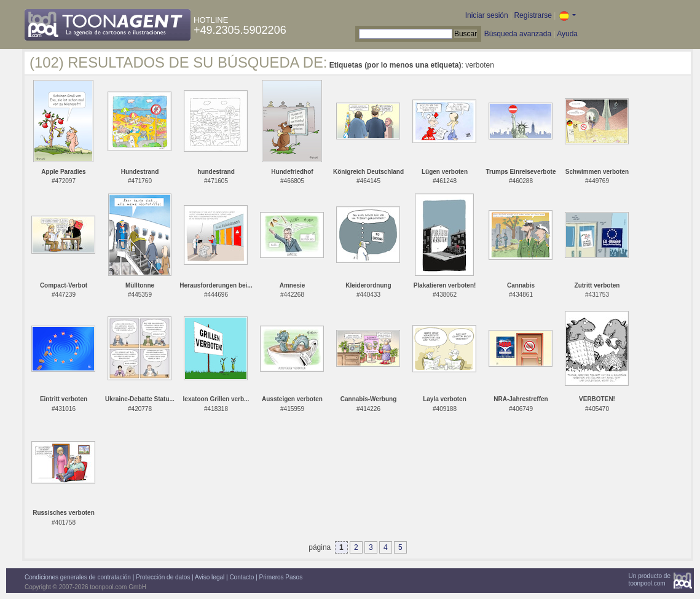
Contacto (242, 577)
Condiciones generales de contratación (78, 577)
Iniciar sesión (487, 15)
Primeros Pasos (281, 577)
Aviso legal (210, 577)
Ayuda (567, 34)
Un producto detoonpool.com (650, 580)
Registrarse (533, 15)
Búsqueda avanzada (518, 34)
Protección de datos (163, 577)
